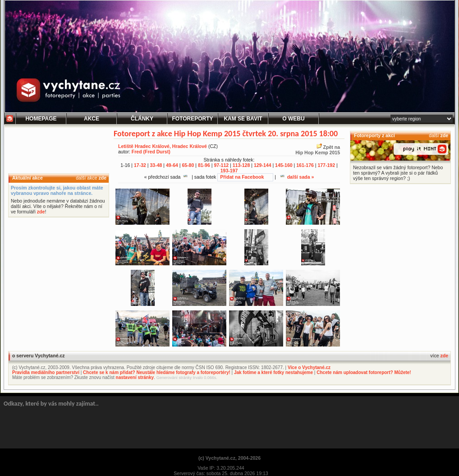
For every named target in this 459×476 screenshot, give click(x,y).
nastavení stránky (135, 377)
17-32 (140, 165)
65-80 (188, 165)
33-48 (156, 165)
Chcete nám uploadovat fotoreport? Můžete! (364, 372)
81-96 (204, 165)
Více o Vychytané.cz (309, 367)
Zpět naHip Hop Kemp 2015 (318, 150)
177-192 (326, 165)
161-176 (305, 165)
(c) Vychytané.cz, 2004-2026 (229, 458)
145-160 (284, 165)
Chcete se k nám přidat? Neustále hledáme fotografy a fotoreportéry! (157, 372)
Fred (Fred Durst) (151, 152)
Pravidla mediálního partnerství (46, 372)
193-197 (229, 171)
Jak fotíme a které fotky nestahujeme (273, 372)
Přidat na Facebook (242, 177)
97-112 (221, 165)
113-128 (241, 165)
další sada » (297, 177)
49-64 (172, 165)
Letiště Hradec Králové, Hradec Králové (163, 146)
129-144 (263, 165)
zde (102, 178)
